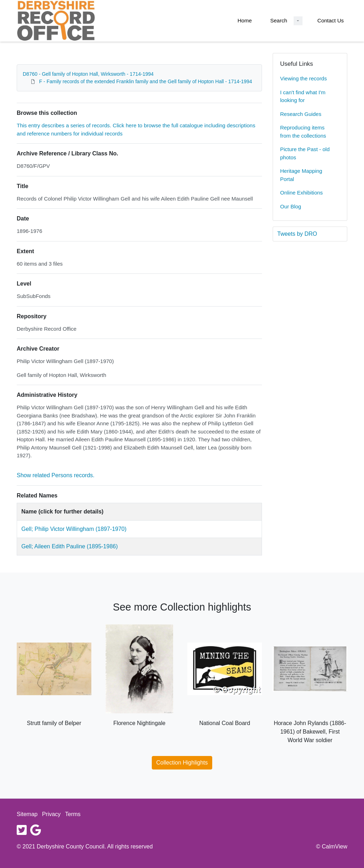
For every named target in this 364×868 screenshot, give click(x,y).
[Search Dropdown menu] (298, 21)
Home (245, 20)
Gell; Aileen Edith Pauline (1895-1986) (69, 546)
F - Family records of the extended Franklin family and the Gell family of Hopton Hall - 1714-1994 (146, 81)
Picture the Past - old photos (305, 153)
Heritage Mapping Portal (301, 175)
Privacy (51, 814)
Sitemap (27, 814)
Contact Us (331, 20)
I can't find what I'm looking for (303, 96)
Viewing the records (303, 78)
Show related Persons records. (56, 475)
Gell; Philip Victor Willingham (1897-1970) (74, 529)
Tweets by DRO (297, 234)
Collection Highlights (182, 763)
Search (279, 20)
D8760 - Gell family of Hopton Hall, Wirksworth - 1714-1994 (88, 74)
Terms (73, 814)
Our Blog (291, 206)
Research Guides (301, 114)
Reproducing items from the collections (303, 132)
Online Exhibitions (301, 193)
